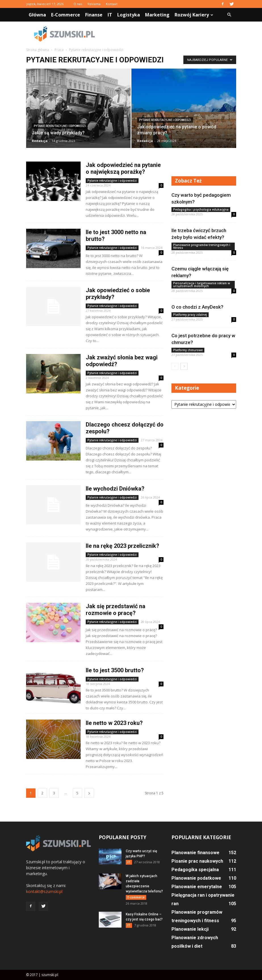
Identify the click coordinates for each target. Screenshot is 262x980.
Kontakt (112, 4)
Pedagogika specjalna (195, 870)
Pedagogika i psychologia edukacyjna (201, 209)
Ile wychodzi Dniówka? (115, 489)
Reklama (94, 4)
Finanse (94, 15)
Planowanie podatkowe (196, 878)
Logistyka (129, 15)
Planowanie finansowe (195, 853)
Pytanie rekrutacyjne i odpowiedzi (60, 126)
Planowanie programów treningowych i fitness (202, 246)
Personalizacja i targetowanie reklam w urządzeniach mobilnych (202, 285)
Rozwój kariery (194, 15)
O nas (78, 4)
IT (110, 15)
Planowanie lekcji (190, 929)
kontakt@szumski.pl (44, 891)
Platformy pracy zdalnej (190, 315)
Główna (37, 15)
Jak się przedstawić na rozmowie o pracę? (116, 610)
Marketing (157, 15)
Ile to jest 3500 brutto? (115, 670)
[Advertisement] (169, 34)
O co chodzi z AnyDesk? (197, 307)
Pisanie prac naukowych (197, 861)
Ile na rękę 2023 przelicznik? (122, 546)
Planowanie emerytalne (197, 887)
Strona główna (38, 50)
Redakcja (40, 141)
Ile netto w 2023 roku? (114, 723)
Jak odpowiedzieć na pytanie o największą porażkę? (123, 168)
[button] (229, 15)
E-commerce (66, 15)
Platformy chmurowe (188, 350)
